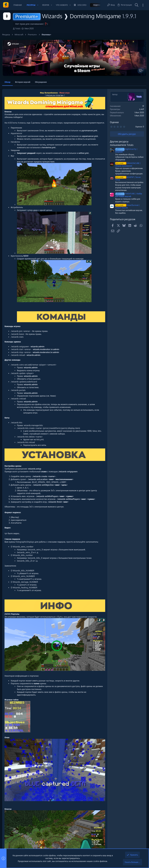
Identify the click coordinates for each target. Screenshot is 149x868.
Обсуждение (42, 81)
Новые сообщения (121, 124)
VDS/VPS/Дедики (121, 160)
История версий (24, 81)
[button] (38, 5)
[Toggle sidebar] (143, 5)
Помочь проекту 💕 (121, 95)
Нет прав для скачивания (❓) (32, 24)
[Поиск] (137, 5)
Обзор (8, 81)
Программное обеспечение (126, 173)
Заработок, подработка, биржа (127, 141)
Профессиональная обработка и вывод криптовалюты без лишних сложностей (128, 132)
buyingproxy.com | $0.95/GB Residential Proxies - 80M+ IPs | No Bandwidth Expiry (128, 149)
